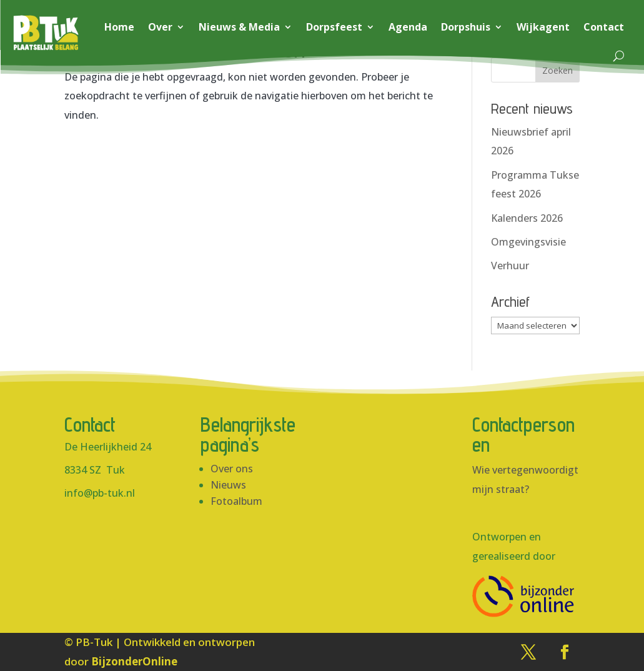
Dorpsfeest (334, 27)
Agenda (408, 27)
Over (160, 27)
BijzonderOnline (134, 661)
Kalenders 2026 (527, 218)
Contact (604, 27)
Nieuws (228, 485)
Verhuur (510, 266)
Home (119, 27)
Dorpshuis (466, 27)
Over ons (232, 469)
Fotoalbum (236, 501)
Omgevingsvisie (528, 242)
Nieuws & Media (239, 27)
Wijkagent (543, 27)
